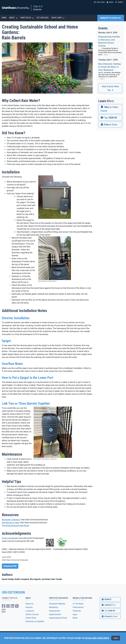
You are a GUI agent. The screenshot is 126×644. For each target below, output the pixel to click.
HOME (4, 18)
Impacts (29, 607)
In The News (78, 604)
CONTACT (108, 605)
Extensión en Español (35, 621)
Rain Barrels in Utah (10, 523)
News (75, 618)
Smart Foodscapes (10, 538)
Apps (75, 614)
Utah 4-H (38, 6)
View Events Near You (110, 88)
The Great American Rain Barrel (16, 526)
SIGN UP (108, 611)
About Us (29, 604)
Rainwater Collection (11, 520)
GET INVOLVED (43, 18)
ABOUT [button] (13, 18)
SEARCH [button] (119, 2)
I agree (116, 638)
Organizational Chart (58, 618)
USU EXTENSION (13, 592)
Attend (109, 616)
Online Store (31, 618)
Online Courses (32, 614)
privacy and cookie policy (97, 638)
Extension (37, 9)
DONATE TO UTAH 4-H (111, 18)
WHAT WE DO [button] (27, 18)
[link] (110, 109)
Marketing (53, 607)
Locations (30, 611)
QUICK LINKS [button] (99, 2)
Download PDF (10, 566)
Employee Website (57, 604)
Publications (78, 607)
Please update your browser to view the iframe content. (110, 57)
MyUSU (110, 2)
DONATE (106, 599)
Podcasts (77, 611)
